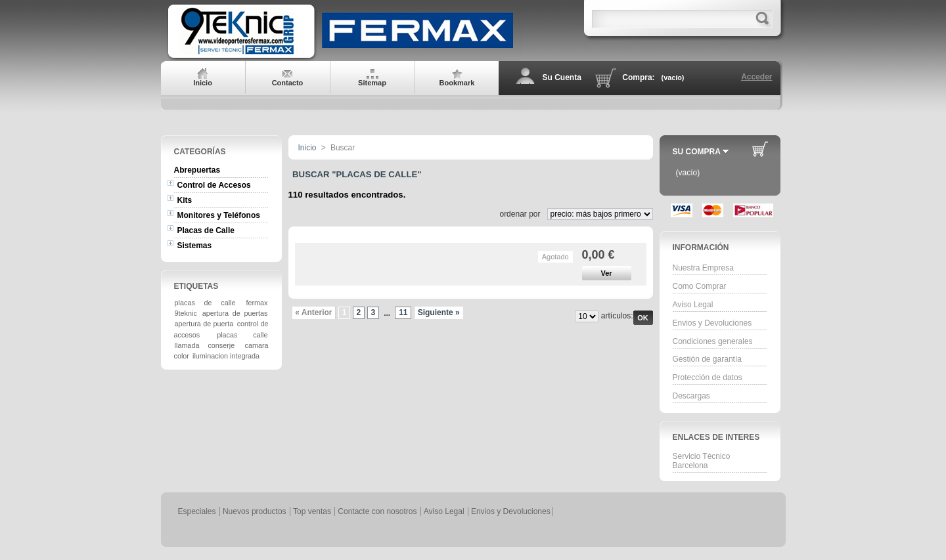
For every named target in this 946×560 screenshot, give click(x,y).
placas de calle (205, 303)
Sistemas (195, 246)
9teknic (186, 313)
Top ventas (312, 511)
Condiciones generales (713, 341)
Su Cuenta (562, 77)
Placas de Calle (206, 230)
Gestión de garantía (707, 359)
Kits (185, 200)
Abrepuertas (197, 170)
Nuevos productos (255, 511)
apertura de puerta (204, 324)
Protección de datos (708, 377)
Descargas (691, 396)
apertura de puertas (235, 313)
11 (403, 312)
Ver (606, 273)
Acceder (756, 77)
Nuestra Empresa (703, 268)
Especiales (197, 511)
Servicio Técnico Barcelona (702, 461)
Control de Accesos (214, 185)
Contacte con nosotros (377, 511)
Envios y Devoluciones (712, 323)
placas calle (242, 335)
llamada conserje (205, 345)
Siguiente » (439, 312)
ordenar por (520, 214)
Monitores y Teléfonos (219, 215)
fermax (257, 303)
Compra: (638, 77)
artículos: (617, 316)
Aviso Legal (693, 305)
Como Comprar (700, 286)
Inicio (307, 148)
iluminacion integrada (226, 356)
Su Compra (697, 152)
